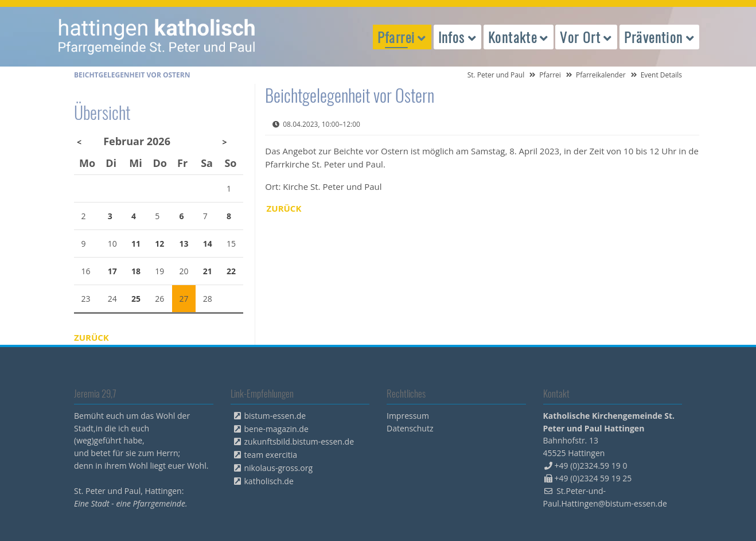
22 (231, 271)
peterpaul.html (157, 37)
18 (136, 271)
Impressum (408, 416)
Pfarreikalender (601, 75)
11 (136, 244)
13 (184, 244)
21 (208, 271)
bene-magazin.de (276, 429)
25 (136, 299)
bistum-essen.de (275, 416)
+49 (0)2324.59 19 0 (591, 466)
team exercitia (271, 455)
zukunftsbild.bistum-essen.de (299, 441)
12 (159, 244)
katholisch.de (269, 481)
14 (208, 244)
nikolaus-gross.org (279, 468)
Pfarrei (550, 75)
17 (112, 271)
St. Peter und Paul (496, 75)
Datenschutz (410, 428)
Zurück (284, 208)
